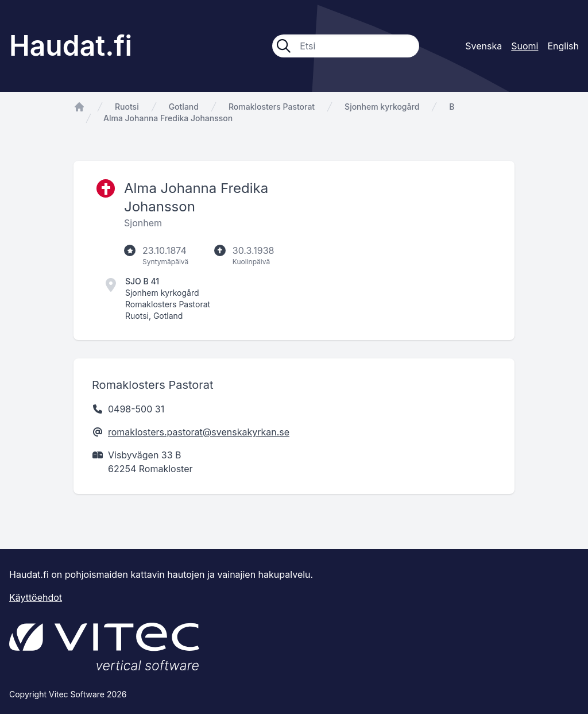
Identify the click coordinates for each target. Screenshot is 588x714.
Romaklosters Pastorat (272, 107)
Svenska (483, 46)
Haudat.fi (71, 46)
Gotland (184, 107)
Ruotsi (127, 107)
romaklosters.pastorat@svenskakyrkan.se (199, 432)
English (563, 46)
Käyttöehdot (36, 597)
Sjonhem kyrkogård (382, 107)
